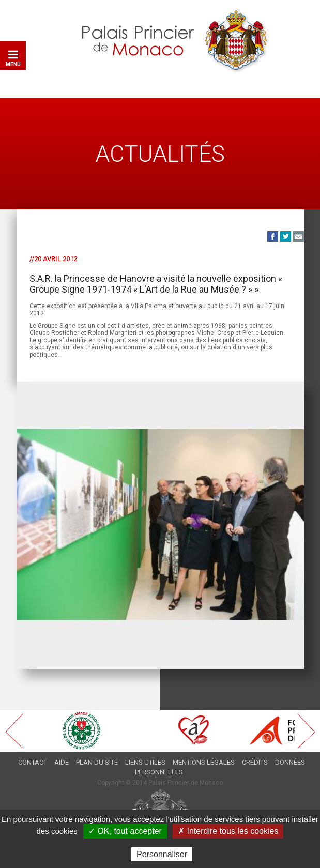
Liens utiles (145, 762)
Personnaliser (162, 854)
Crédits (255, 762)
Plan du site (97, 762)
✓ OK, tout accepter (125, 831)
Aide (62, 762)
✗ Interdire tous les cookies (228, 831)
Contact (33, 762)
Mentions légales (204, 762)
